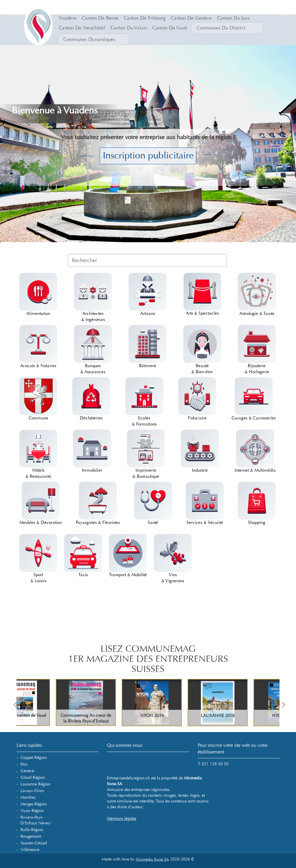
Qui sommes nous (125, 745)
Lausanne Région (36, 784)
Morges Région (34, 804)
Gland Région (33, 778)
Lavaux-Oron (32, 791)
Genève (27, 771)
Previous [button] (15, 703)
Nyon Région (32, 811)
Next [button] (284, 703)
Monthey (28, 797)
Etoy (24, 764)
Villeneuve (30, 850)
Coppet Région (34, 758)
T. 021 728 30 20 (213, 764)
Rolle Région (32, 830)
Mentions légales (122, 818)
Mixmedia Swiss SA (152, 859)
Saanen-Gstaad (34, 843)
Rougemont (31, 836)
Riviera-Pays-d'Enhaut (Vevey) (36, 820)
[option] (181, 703)
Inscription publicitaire (148, 156)
